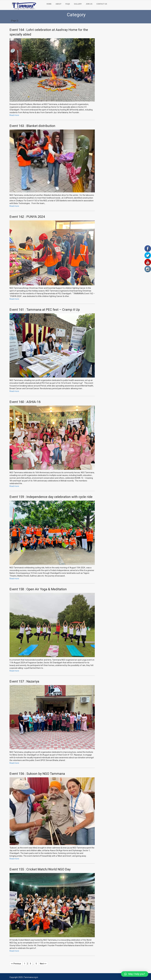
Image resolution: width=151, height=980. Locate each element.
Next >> (43, 964)
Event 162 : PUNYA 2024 (27, 217)
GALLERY (78, 4)
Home (49, 4)
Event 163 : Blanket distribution (32, 126)
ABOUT (58, 4)
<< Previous (16, 964)
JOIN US (89, 4)
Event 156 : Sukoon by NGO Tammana (37, 774)
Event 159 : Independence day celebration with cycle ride (51, 497)
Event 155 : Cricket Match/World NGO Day (40, 869)
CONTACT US (102, 4)
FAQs (68, 4)
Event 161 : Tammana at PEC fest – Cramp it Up (45, 310)
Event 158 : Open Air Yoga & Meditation (38, 589)
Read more (14, 115)
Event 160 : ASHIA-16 (25, 402)
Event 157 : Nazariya (24, 681)
